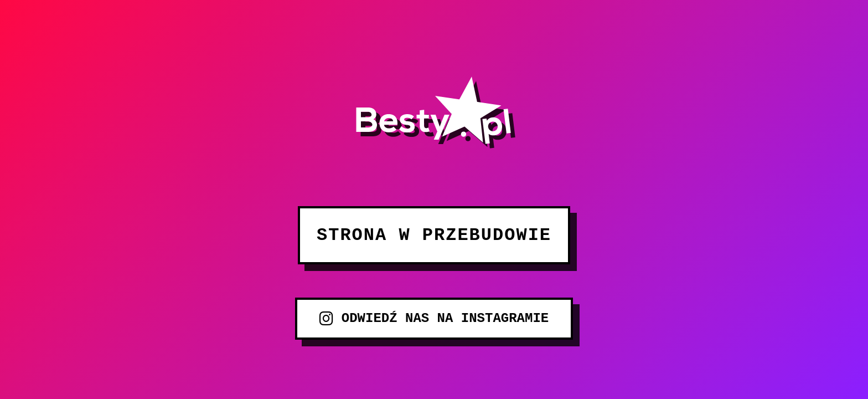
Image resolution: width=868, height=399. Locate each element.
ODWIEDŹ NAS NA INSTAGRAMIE (434, 319)
